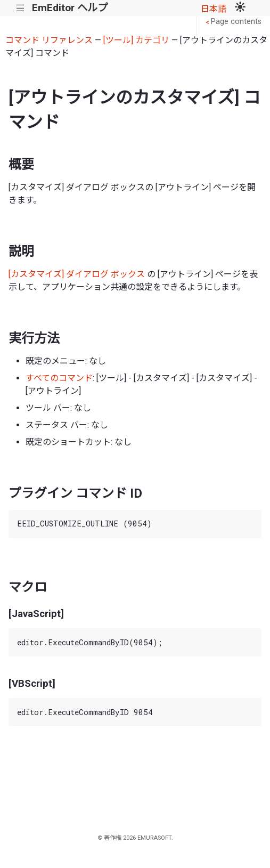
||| (21, 8)
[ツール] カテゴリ (136, 40)
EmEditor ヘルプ (70, 8)
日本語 (214, 9)
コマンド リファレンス (49, 40)
